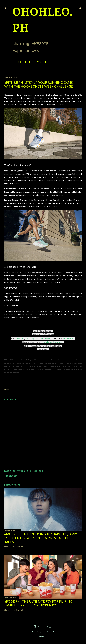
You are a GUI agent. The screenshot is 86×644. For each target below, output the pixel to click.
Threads (45, 339)
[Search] (80, 7)
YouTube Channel (53, 342)
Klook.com (11, 476)
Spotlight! (23, 62)
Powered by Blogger (43, 627)
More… (44, 62)
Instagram (33, 339)
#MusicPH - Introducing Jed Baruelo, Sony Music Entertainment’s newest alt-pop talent (41, 538)
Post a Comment (17, 547)
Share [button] (6, 390)
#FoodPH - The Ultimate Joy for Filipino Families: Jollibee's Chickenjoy (38, 603)
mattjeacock (50, 632)
